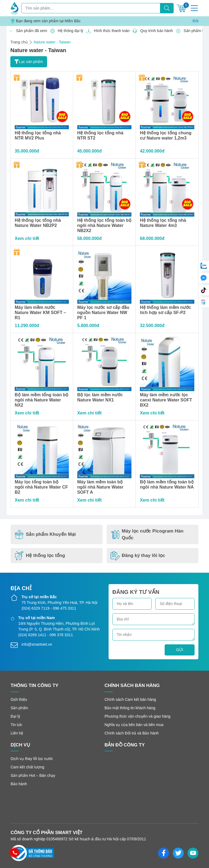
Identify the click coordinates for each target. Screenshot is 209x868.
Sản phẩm (19, 708)
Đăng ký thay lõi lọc (138, 556)
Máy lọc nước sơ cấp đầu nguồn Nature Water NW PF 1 (103, 313)
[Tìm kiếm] (167, 8)
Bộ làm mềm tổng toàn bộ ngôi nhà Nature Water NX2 (42, 400)
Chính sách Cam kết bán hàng (130, 699)
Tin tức (16, 725)
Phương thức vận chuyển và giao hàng (137, 716)
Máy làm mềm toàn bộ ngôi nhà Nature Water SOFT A (100, 487)
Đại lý (15, 716)
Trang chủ (19, 42)
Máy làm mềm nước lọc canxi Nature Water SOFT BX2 (166, 400)
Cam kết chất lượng (27, 767)
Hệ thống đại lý (65, 31)
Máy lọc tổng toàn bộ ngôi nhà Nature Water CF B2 (41, 487)
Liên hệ (17, 733)
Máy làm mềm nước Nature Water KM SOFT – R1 (40, 313)
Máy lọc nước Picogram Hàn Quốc (147, 535)
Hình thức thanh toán (106, 31)
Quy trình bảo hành (151, 31)
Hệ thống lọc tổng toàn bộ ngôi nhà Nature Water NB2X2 (104, 225)
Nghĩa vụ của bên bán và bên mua (134, 725)
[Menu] (194, 8)
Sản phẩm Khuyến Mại (45, 535)
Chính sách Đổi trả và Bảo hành (132, 733)
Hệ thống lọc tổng (40, 556)
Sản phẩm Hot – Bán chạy (33, 775)
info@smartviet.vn (37, 644)
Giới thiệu (19, 699)
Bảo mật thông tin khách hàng (130, 708)
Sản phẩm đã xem (26, 31)
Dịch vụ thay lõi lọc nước (32, 759)
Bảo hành (19, 784)
